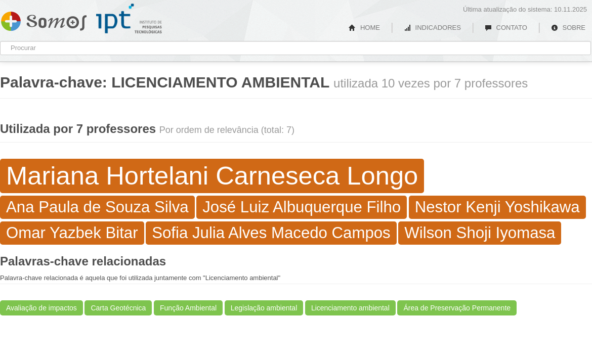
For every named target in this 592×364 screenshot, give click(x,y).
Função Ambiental (188, 308)
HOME (364, 28)
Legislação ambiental (264, 308)
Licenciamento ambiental (350, 308)
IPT (129, 19)
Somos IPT (44, 19)
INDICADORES (432, 28)
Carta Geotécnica (118, 308)
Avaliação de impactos (41, 308)
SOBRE (568, 28)
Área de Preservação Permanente (457, 308)
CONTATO (506, 28)
